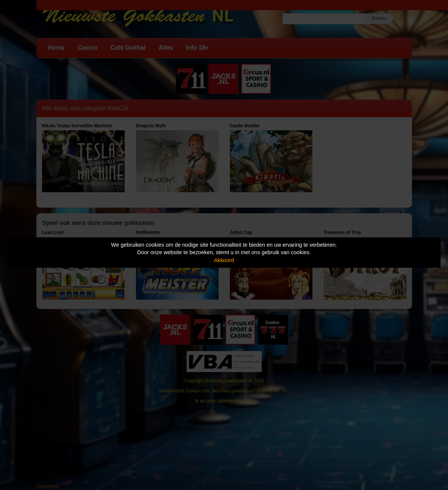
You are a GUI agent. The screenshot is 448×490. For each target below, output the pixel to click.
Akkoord (224, 260)
